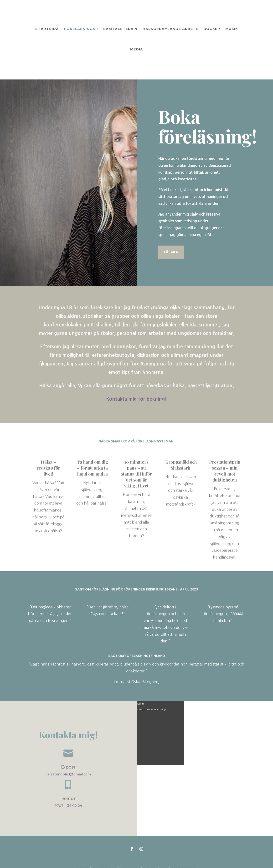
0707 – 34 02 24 (68, 786)
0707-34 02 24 (184, 850)
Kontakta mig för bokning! (136, 380)
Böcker (212, 29)
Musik (232, 29)
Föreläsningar (81, 29)
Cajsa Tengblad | (107, 850)
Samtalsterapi (120, 29)
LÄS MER (171, 232)
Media (137, 49)
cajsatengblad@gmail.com (68, 755)
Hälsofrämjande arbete (170, 29)
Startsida (47, 29)
